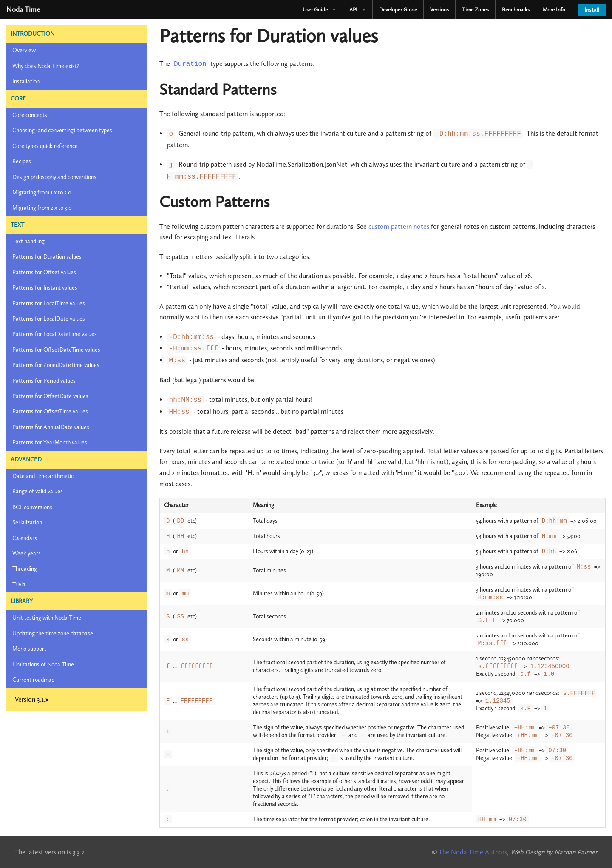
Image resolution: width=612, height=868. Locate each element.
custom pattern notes (399, 226)
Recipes (22, 161)
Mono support (29, 649)
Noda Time (23, 9)
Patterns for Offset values (44, 272)
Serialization (27, 522)
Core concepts (30, 115)
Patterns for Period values (44, 381)
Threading (25, 569)
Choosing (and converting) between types (62, 130)
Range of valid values (38, 491)
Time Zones (475, 10)
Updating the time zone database (53, 633)
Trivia (19, 585)
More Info (554, 10)
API (353, 10)
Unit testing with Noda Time (47, 618)
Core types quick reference (45, 146)
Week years (27, 554)
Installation (26, 81)
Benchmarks (516, 10)
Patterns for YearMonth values (50, 443)
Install (592, 10)
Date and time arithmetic (43, 476)
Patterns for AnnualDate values (51, 427)
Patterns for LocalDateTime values (55, 334)
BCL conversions (32, 507)
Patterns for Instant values (45, 288)
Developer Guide (398, 10)
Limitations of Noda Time (43, 665)
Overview (24, 50)
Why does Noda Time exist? (46, 66)
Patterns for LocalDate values (49, 319)
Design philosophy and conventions (54, 177)
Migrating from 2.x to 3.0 (42, 208)
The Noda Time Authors (473, 852)
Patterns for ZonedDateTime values (56, 365)
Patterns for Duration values (47, 257)
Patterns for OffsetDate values (50, 396)
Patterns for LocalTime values (49, 303)
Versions (439, 10)
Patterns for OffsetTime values (50, 411)
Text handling (28, 241)
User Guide (315, 10)
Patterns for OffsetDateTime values (56, 350)
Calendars (25, 538)
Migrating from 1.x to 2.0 (42, 192)
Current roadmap (33, 680)
